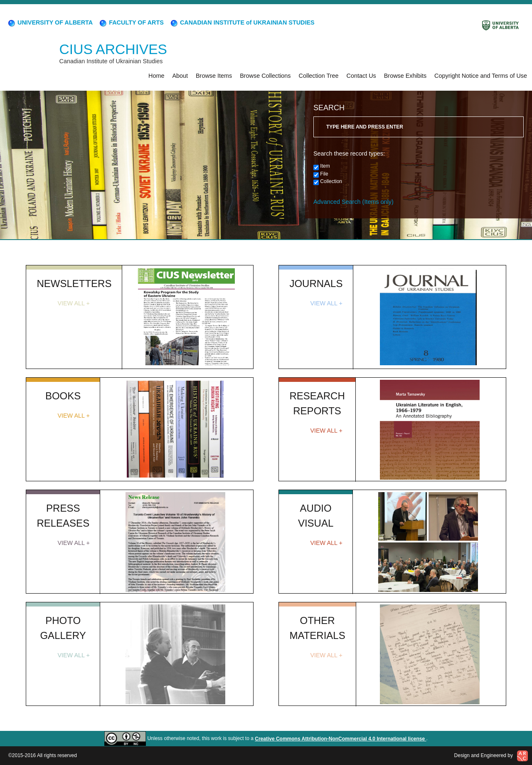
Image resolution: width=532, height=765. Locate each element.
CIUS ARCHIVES (113, 49)
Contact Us (361, 76)
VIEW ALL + (73, 303)
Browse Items (214, 76)
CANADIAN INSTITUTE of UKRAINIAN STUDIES (242, 22)
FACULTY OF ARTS (131, 22)
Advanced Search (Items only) (353, 202)
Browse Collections (265, 76)
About (180, 76)
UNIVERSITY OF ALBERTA (50, 22)
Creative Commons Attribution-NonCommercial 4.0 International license (340, 739)
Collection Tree (319, 76)
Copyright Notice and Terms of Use (481, 76)
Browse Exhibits (405, 76)
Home (156, 76)
